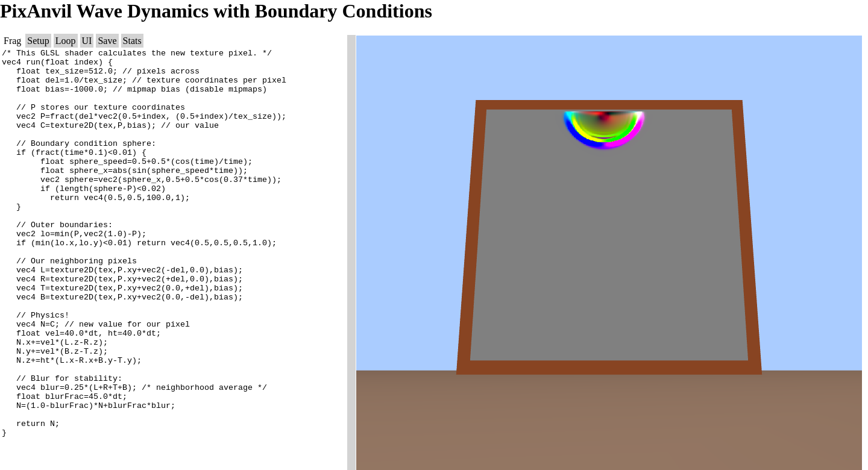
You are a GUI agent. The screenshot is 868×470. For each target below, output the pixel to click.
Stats (132, 41)
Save (107, 41)
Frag (12, 41)
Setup (38, 41)
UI (87, 41)
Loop (66, 41)
